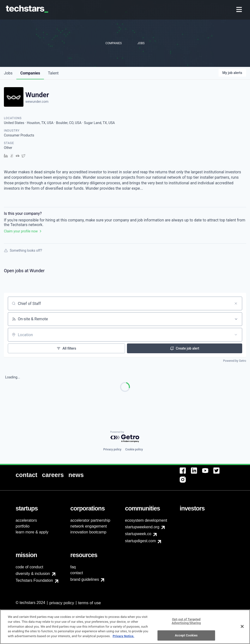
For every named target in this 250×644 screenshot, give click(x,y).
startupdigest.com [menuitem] (140, 541)
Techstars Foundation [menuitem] (34, 580)
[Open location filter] (236, 335)
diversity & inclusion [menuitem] (33, 574)
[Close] (242, 629)
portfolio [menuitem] (23, 526)
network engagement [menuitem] (89, 526)
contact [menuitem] (77, 573)
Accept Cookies (186, 638)
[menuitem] (240, 10)
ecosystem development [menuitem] (146, 520)
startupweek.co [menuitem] (138, 534)
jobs (8, 73)
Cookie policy (134, 449)
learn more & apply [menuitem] (32, 532)
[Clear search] (236, 303)
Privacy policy (112, 449)
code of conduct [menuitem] (29, 567)
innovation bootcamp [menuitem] (88, 532)
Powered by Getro (235, 361)
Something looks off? (23, 250)
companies (30, 73)
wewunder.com (37, 102)
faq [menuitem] (73, 567)
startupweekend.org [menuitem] (142, 527)
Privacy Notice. (123, 639)
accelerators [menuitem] (26, 520)
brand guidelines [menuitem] (85, 579)
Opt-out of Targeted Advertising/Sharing (186, 624)
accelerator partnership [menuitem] (90, 520)
